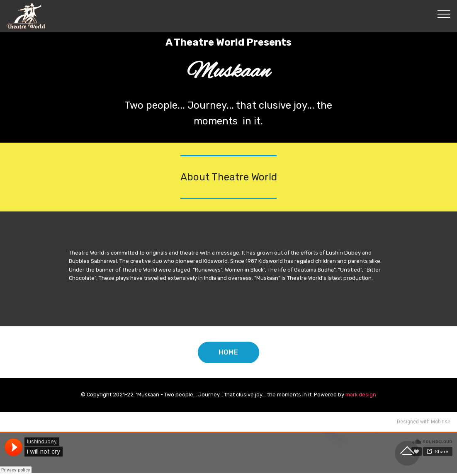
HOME (228, 352)
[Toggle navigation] (444, 14)
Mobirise (441, 422)
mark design (361, 395)
